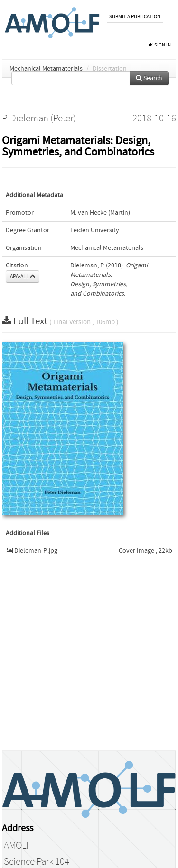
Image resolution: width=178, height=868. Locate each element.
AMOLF (17, 846)
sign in (160, 45)
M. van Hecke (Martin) (100, 213)
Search (149, 78)
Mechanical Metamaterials (46, 69)
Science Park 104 (37, 862)
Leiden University (95, 230)
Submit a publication (135, 16)
